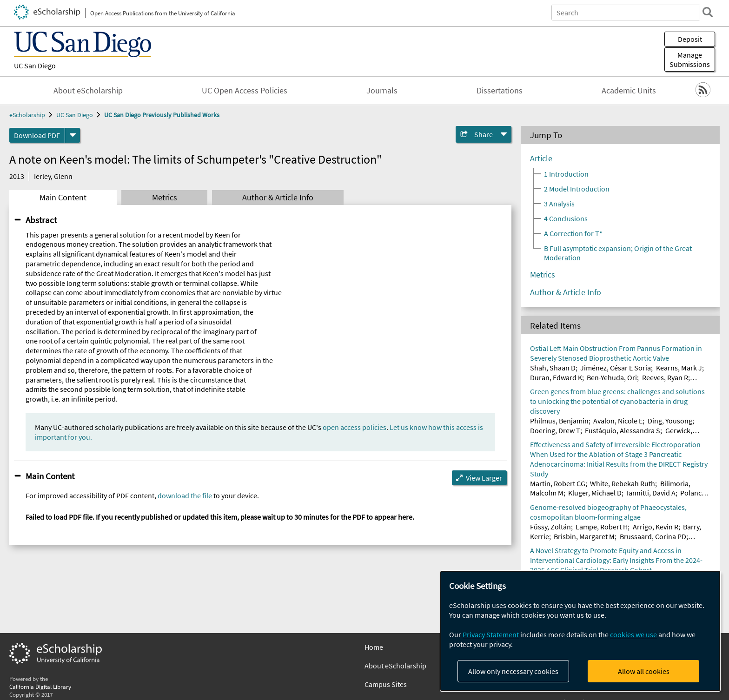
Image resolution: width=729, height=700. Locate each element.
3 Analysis (559, 204)
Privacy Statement (491, 634)
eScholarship (27, 115)
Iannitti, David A (651, 493)
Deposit (690, 39)
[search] (708, 12)
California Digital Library (40, 687)
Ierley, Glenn (53, 176)
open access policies (355, 427)
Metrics (165, 198)
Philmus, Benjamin (559, 421)
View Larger (484, 478)
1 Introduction (566, 174)
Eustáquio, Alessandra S (623, 430)
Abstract (41, 220)
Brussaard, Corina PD (653, 536)
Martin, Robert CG (558, 483)
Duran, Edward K (556, 377)
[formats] (73, 135)
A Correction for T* (573, 233)
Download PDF (37, 135)
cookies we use (633, 634)
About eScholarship (88, 91)
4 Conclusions (566, 218)
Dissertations (500, 91)
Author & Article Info (278, 198)
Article (541, 158)
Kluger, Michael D (595, 493)
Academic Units (629, 91)
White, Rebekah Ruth (623, 483)
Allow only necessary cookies (513, 671)
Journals (382, 91)
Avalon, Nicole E (618, 421)
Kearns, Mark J (679, 368)
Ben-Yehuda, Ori (612, 377)
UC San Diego (35, 66)
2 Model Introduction (577, 189)
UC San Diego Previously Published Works (162, 115)
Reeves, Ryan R (665, 377)
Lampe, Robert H (602, 527)
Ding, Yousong (670, 421)
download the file (185, 495)
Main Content (63, 198)
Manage (690, 59)
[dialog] (580, 631)
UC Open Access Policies (245, 91)
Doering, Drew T (555, 430)
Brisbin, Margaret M (584, 536)
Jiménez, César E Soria (616, 368)
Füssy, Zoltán (550, 527)
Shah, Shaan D (553, 368)
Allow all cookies (644, 671)
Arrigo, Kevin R (656, 527)
